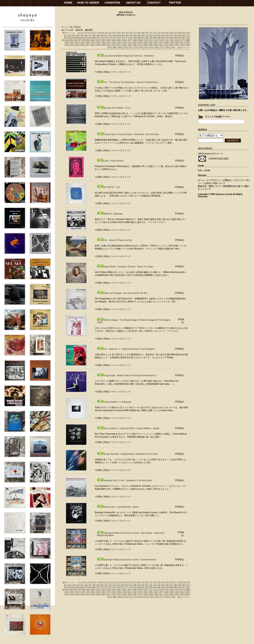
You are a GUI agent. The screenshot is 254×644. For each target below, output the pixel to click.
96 (76, 40)
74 (114, 38)
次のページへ (184, 48)
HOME (68, 3)
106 (124, 40)
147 (87, 45)
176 (156, 48)
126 (103, 43)
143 (66, 45)
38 (94, 36)
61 (188, 36)
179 (172, 48)
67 (86, 38)
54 (159, 36)
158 (145, 45)
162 (166, 45)
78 (131, 38)
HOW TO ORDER (88, 3)
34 (78, 36)
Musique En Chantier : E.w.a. (114, 108)
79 (135, 38)
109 (140, 40)
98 (84, 40)
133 (140, 43)
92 (188, 38)
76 (122, 38)
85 (159, 38)
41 (106, 36)
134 (145, 43)
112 (156, 40)
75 (118, 38)
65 (78, 38)
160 (156, 45)
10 (106, 33)
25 (167, 33)
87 (167, 38)
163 (171, 45)
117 (182, 40)
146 (82, 45)
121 (77, 43)
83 (151, 38)
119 (66, 43)
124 (93, 43)
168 (114, 48)
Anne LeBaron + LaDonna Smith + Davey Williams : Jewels (128, 428)
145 (77, 45)
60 (184, 36)
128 (114, 43)
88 (171, 38)
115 (171, 40)
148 (93, 45)
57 (171, 36)
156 (135, 45)
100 (93, 40)
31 (65, 36)
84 (155, 38)
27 (176, 33)
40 (102, 36)
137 (161, 43)
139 (171, 43)
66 (82, 38)
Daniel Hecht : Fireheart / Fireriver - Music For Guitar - (126, 267)
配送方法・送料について (210, 186)
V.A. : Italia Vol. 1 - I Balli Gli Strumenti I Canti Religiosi (126, 349)
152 (114, 45)
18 (139, 33)
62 (65, 38)
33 (74, 36)
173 (141, 48)
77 (126, 38)
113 (161, 40)
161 (161, 45)
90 (180, 38)
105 (119, 40)
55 (163, 36)
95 (71, 40)
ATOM (207, 171)
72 (106, 38)
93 (63, 40)
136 (156, 43)
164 (177, 45)
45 (122, 36)
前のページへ (69, 33)
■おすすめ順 (67, 30)
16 (131, 33)
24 (163, 33)
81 (143, 38)
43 (114, 36)
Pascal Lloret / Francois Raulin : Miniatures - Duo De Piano (128, 134)
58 (176, 36)
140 (177, 43)
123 (87, 43)
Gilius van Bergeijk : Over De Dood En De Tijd (122, 293)
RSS (200, 171)
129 (119, 43)
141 (182, 43)
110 (145, 40)
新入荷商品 (75, 27)
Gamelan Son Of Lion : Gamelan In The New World (124, 480)
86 (163, 38)
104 (114, 40)
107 (129, 40)
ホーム (65, 27)
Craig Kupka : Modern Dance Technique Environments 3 (127, 375)
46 (126, 36)
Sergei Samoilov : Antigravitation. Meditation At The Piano (127, 454)
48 (135, 36)
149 (98, 45)
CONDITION (113, 3)
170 (125, 48)
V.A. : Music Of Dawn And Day (115, 240)
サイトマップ (204, 189)
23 (159, 33)
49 (139, 36)
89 (176, 38)
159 (150, 45)
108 (135, 40)
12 (114, 33)
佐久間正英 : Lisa (108, 187)
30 (188, 33)
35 (82, 36)
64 (74, 38)
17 (135, 33)
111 (150, 40)
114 (166, 40)
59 (180, 36)
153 (119, 45)
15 (126, 33)
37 (90, 36)
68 (90, 38)
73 (110, 38)
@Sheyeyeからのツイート (211, 154)
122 (82, 43)
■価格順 (79, 30)
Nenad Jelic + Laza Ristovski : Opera (118, 507)
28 (180, 33)
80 (139, 38)
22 (155, 33)
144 (71, 45)
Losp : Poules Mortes (110, 161)
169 (119, 48)
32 (69, 36)
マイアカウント (214, 180)
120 (71, 43)
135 (150, 43)
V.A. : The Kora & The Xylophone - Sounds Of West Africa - (128, 82)
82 (147, 38)
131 (129, 43)
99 (88, 40)
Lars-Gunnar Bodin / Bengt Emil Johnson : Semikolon (125, 56)
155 (129, 45)
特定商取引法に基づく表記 (236, 186)
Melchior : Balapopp (110, 214)
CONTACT (154, 3)
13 (118, 33)
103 (108, 40)
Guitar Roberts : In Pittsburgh (114, 402)
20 (147, 33)
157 (140, 45)
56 (167, 36)
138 (166, 43)
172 (135, 48)
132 (135, 43)
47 (131, 36)
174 (146, 48)
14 (122, 33)
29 (184, 33)
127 (108, 43)
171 (130, 48)
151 (108, 45)
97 (80, 40)
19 (143, 33)
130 (124, 43)
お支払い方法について (215, 183)
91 (184, 38)
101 (98, 40)
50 (143, 36)
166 (187, 45)
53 (155, 36)
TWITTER (175, 3)
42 (110, 36)
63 (69, 38)
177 (162, 48)
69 (94, 38)
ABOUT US (133, 3)
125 (98, 43)
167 (109, 48)
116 (177, 40)
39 (98, 36)
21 (151, 33)
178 (167, 48)
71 (102, 38)
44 (118, 36)
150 (103, 45)
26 (171, 33)
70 (98, 38)
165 (182, 45)
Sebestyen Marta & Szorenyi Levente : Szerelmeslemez (126, 560)
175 (151, 48)
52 (151, 36)
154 (124, 45)
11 (110, 33)
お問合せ (227, 180)
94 (67, 40)
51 (147, 36)
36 (86, 36)
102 (103, 40)
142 (187, 43)
